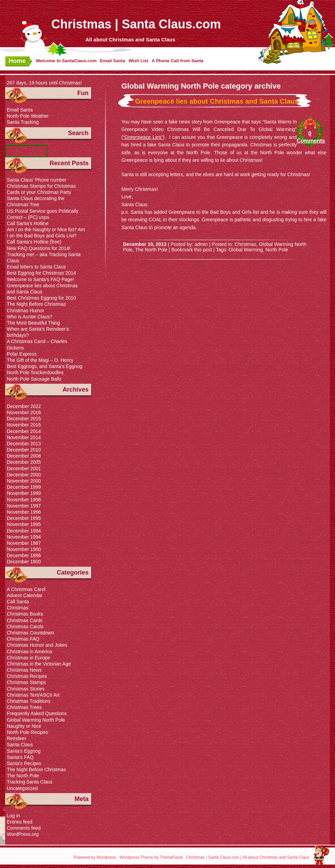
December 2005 (24, 462)
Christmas (245, 244)
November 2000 (24, 481)
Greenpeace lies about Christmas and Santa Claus (217, 101)
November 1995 (24, 524)
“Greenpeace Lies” (143, 137)
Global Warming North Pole (36, 720)
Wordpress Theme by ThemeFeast (151, 857)
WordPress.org (23, 834)
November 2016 (24, 412)
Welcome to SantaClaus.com (66, 61)
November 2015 (24, 425)
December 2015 (24, 419)
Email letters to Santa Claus (36, 267)
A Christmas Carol (26, 589)
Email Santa (112, 61)
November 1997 (24, 506)
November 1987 (24, 543)
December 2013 (24, 444)
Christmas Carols (25, 627)
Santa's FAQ (20, 757)
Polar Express (22, 354)
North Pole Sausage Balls (34, 379)
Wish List (138, 61)
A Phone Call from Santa (178, 61)
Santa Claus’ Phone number (37, 180)
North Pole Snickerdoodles (35, 372)
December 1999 (24, 487)
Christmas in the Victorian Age (39, 664)
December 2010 (24, 450)
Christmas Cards (25, 620)
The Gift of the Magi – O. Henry (40, 360)
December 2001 (24, 469)
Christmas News (24, 670)
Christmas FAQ (23, 639)
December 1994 (24, 531)
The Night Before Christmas (36, 304)
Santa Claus (20, 745)
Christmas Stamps (26, 682)
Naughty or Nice (24, 726)
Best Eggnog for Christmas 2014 (41, 273)
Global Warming (246, 250)
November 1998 (24, 500)
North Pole (277, 250)
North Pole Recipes (28, 732)
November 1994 (24, 537)
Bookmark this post (192, 250)
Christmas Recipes (27, 676)
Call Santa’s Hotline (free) (34, 242)
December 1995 (24, 518)
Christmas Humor (25, 311)
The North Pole (151, 250)
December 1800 (24, 562)
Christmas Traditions (29, 701)
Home (17, 61)
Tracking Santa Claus (30, 782)
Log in (13, 816)
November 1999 (24, 493)
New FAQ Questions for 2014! (39, 248)
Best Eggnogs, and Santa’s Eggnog (45, 366)
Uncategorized (22, 788)
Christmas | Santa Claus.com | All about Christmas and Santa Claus (248, 857)
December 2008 (24, 456)
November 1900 (24, 549)
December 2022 (24, 406)
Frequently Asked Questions (37, 713)
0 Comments (310, 137)
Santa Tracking (23, 122)
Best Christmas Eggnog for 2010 (41, 298)
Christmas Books (25, 614)
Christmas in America (29, 652)
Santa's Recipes (24, 763)
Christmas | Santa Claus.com (136, 24)
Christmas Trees (24, 707)
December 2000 (24, 475)
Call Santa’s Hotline (28, 223)
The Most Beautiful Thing (33, 323)
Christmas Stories (26, 689)
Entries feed (20, 822)
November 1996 (24, 512)
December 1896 (24, 555)
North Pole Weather (28, 116)
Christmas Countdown (30, 633)
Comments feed (24, 828)
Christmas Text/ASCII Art (33, 695)
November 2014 (24, 437)
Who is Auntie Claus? (30, 317)
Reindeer (17, 738)
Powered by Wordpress (95, 857)
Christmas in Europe (29, 658)
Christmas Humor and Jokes (37, 645)
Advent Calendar (25, 595)
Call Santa (18, 602)
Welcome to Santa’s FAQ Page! (40, 279)
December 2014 (24, 431)
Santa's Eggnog (24, 751)
